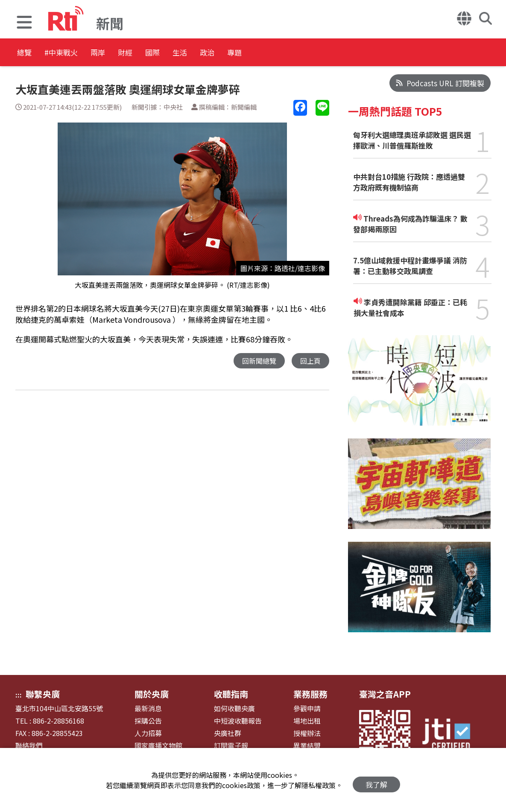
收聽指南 (231, 694)
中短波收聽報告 (238, 721)
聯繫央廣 (43, 694)
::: (19, 695)
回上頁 (310, 361)
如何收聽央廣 (234, 708)
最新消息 (148, 708)
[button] (24, 23)
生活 (240, 53)
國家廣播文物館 (158, 746)
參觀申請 (307, 708)
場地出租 (307, 721)
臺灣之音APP (385, 694)
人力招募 (148, 733)
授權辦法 (307, 733)
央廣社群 (228, 733)
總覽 (26, 53)
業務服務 (310, 694)
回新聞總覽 (257, 361)
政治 (278, 53)
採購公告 (148, 721)
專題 (317, 53)
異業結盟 (307, 746)
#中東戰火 (75, 53)
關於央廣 (152, 694)
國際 (202, 53)
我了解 (376, 780)
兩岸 (125, 53)
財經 (163, 53)
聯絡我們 (29, 746)
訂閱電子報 (231, 746)
